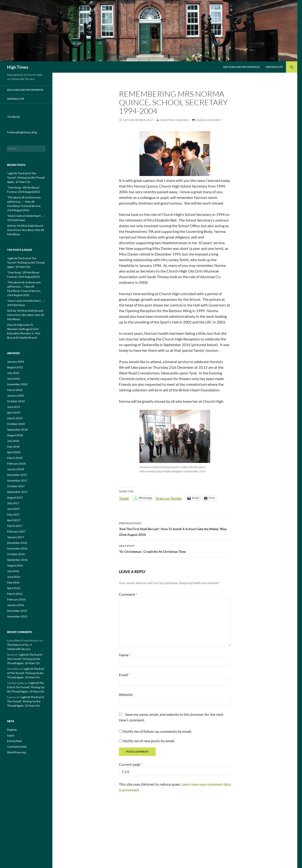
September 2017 (17, 492)
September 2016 (17, 560)
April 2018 (14, 452)
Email (124, 675)
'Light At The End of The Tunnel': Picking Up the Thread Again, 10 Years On (26, 262)
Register (12, 730)
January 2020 (16, 396)
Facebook (14, 117)
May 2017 (13, 514)
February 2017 (16, 531)
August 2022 (15, 367)
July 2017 (13, 503)
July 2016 (13, 571)
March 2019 (15, 418)
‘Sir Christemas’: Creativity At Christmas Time (175, 548)
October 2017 (16, 486)
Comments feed (17, 747)
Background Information (241, 67)
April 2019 (14, 413)
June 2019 (14, 407)
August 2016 (15, 565)
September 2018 (17, 430)
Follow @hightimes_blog (22, 132)
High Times (18, 67)
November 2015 (17, 616)
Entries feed (14, 741)
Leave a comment (209, 120)
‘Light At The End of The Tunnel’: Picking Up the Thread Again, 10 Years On (26, 178)
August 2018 (15, 435)
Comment (128, 594)
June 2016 (14, 577)
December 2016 (17, 543)
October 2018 (16, 424)
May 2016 (13, 582)
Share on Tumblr (169, 498)
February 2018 (16, 463)
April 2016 (14, 588)
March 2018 (15, 458)
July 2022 (13, 373)
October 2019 (16, 401)
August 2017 (15, 497)
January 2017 (16, 537)
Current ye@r (131, 764)
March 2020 (15, 390)
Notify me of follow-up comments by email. (157, 731)
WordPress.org (17, 752)
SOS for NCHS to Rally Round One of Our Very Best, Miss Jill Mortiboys (25, 230)
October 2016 (16, 554)
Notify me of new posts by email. (149, 741)
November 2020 (17, 384)
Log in (11, 735)
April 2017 (14, 520)
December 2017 (17, 475)
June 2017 (14, 509)
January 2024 (16, 362)
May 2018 (13, 447)
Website (126, 694)
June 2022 (14, 379)
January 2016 (16, 605)
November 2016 (17, 548)
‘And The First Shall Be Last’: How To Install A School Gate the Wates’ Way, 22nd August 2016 (175, 528)
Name (125, 655)
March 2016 (15, 594)
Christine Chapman (174, 120)
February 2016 (16, 599)
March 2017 (15, 526)
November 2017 (17, 480)
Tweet (124, 498)
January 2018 (16, 469)
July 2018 (13, 441)
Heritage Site (274, 67)
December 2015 (17, 611)
